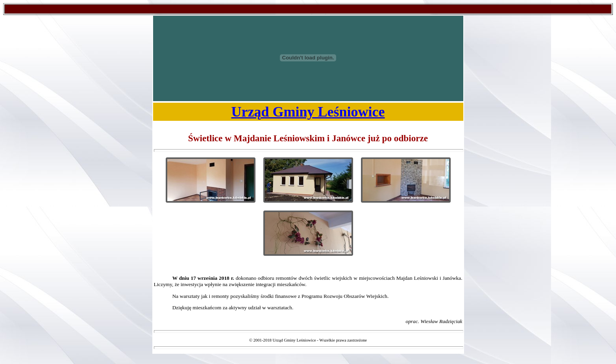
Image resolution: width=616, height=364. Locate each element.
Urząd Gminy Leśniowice (308, 112)
